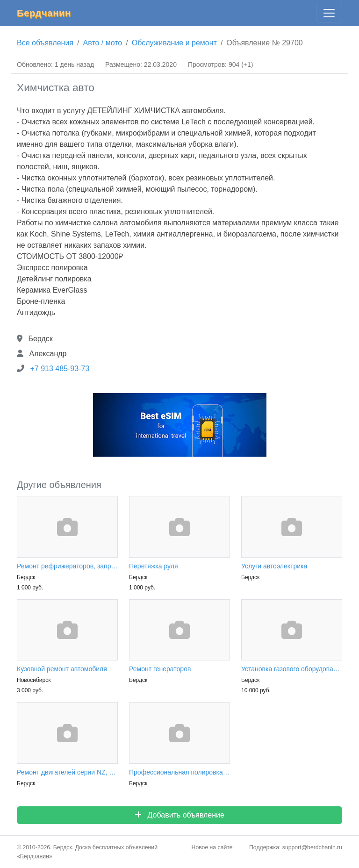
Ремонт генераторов (160, 669)
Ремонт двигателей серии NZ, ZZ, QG (67, 772)
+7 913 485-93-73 (60, 369)
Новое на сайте (212, 847)
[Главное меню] (329, 13)
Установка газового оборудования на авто (292, 669)
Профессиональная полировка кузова (179, 772)
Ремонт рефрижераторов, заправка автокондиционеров (67, 566)
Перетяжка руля (154, 566)
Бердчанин (44, 13)
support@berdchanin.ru (312, 847)
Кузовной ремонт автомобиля (62, 669)
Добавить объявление (179, 815)
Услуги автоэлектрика (274, 566)
